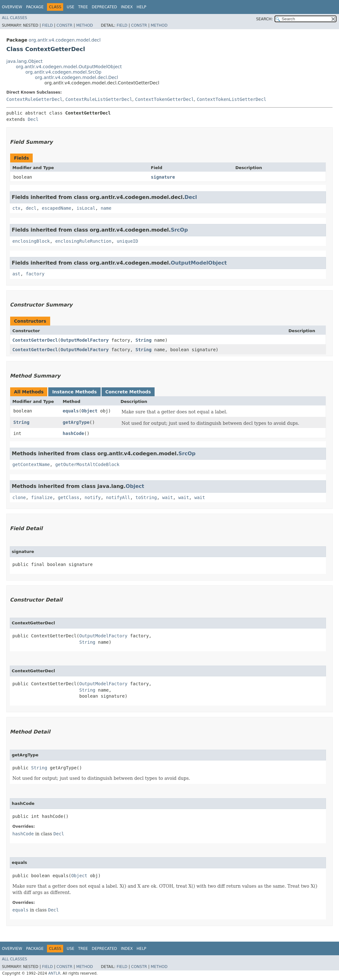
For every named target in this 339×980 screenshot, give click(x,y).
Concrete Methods (128, 392)
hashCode (73, 433)
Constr (64, 25)
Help (141, 7)
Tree (83, 7)
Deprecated (104, 7)
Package (35, 7)
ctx (16, 208)
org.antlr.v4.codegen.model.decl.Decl (76, 77)
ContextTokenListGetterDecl (232, 99)
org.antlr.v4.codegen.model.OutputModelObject (69, 67)
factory (35, 274)
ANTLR (54, 973)
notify (93, 497)
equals (71, 411)
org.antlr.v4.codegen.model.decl (65, 40)
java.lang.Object (24, 61)
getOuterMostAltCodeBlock (87, 464)
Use (70, 7)
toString (146, 497)
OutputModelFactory (85, 340)
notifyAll (118, 497)
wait (168, 497)
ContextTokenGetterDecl (165, 99)
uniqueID (127, 241)
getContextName (31, 464)
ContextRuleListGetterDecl (99, 99)
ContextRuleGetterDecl (34, 99)
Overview (12, 7)
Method (85, 25)
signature (163, 177)
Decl (33, 119)
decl (31, 208)
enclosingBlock (31, 241)
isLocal (86, 208)
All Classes (14, 18)
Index (127, 7)
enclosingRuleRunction (83, 241)
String (144, 340)
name (106, 208)
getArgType (76, 422)
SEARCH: (265, 19)
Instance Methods (74, 392)
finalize (42, 497)
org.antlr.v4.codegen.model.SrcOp (63, 72)
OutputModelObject (199, 263)
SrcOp (179, 230)
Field (47, 25)
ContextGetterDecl (35, 340)
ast (16, 274)
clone (19, 497)
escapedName (57, 208)
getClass (68, 497)
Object (90, 411)
